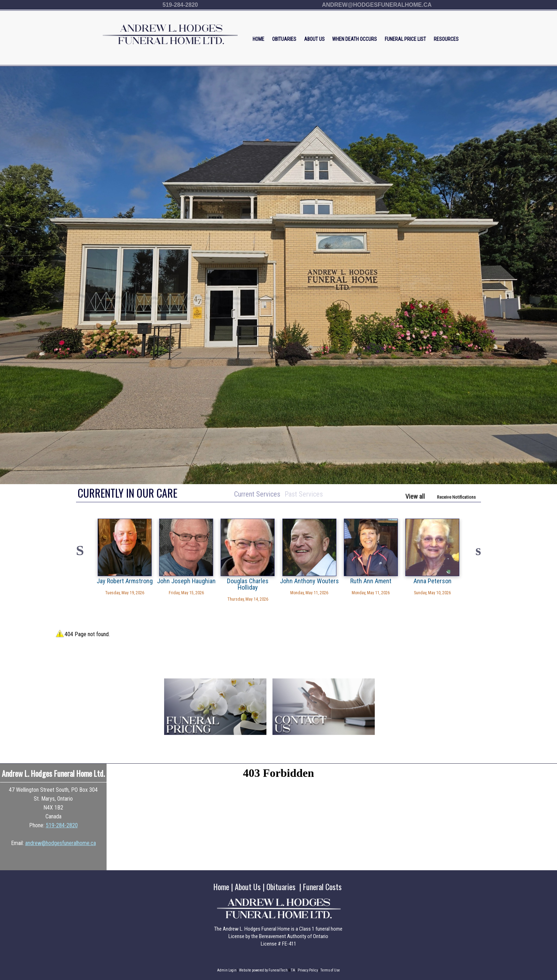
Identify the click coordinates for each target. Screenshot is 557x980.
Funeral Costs (322, 887)
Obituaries (281, 887)
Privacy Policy (308, 970)
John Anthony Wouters (309, 581)
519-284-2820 (180, 5)
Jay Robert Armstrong (125, 581)
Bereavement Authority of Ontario (294, 936)
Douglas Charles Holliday (248, 584)
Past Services (304, 494)
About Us (248, 887)
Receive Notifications (456, 497)
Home (221, 887)
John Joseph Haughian (186, 581)
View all (415, 496)
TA (293, 970)
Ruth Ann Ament (371, 581)
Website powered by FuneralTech (263, 970)
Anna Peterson (432, 581)
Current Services (257, 494)
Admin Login (227, 970)
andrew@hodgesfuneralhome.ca (377, 5)
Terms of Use (330, 970)
